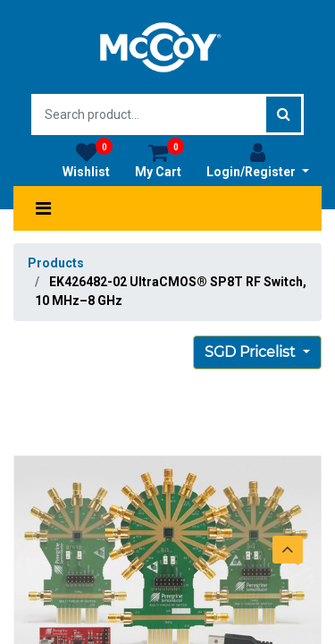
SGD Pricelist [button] (252, 352)
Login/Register (258, 160)
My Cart (159, 160)
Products (56, 263)
